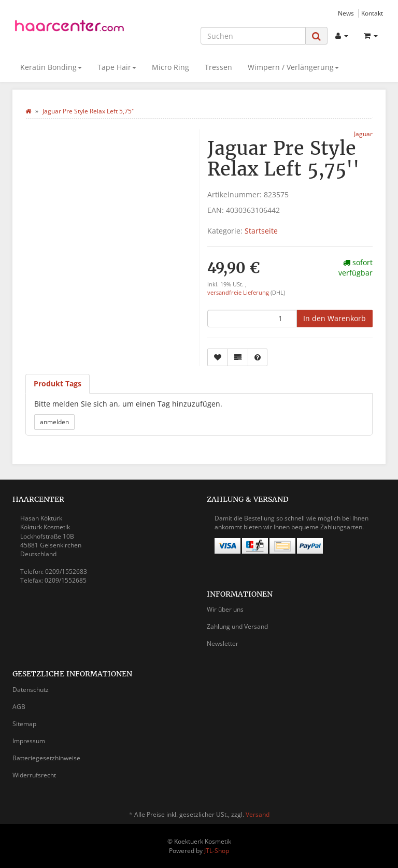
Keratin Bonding (51, 67)
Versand (258, 814)
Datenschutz (31, 690)
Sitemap (24, 724)
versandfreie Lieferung (238, 293)
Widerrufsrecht (34, 775)
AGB (19, 707)
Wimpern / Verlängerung (293, 67)
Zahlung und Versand (237, 626)
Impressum (29, 741)
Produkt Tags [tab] (58, 384)
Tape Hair (117, 67)
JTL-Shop (217, 851)
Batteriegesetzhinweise (46, 758)
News (346, 13)
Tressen (218, 67)
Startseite (261, 231)
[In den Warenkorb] (335, 319)
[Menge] (252, 319)
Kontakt (372, 13)
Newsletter (223, 643)
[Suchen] (253, 36)
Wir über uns (225, 609)
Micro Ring (170, 67)
